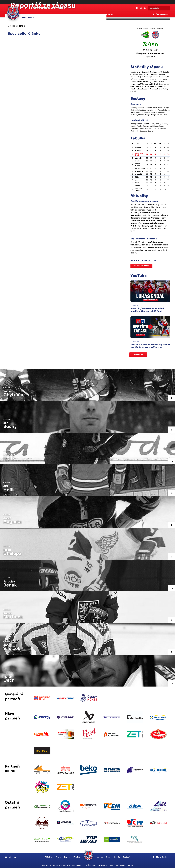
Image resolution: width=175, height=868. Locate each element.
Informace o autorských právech (101, 864)
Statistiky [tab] (28, 17)
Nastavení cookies (126, 864)
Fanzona (99, 856)
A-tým (58, 856)
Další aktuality (141, 266)
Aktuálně (49, 856)
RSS (116, 864)
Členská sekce (161, 856)
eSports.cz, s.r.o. (82, 864)
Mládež (77, 856)
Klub (108, 856)
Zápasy (67, 856)
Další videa (138, 355)
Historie (116, 856)
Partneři (127, 856)
